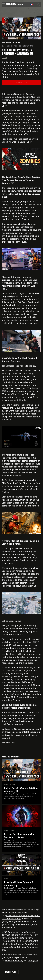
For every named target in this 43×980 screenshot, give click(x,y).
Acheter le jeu (22, 83)
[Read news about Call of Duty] (20, 4)
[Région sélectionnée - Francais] (32, 4)
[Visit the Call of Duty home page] (11, 4)
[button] (3, 4)
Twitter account (15, 724)
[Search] (39, 4)
